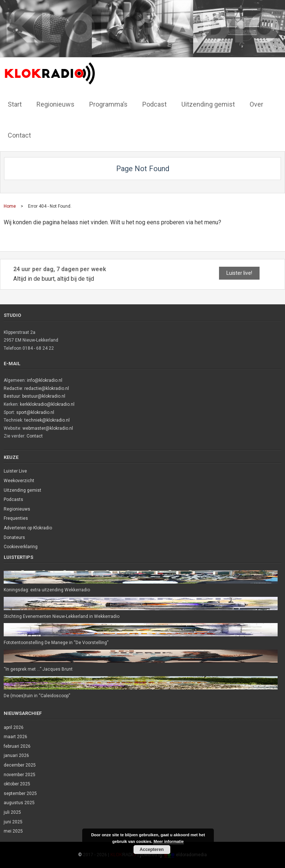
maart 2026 (15, 737)
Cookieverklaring (21, 547)
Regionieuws (17, 509)
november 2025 (20, 775)
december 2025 (20, 765)
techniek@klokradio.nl (47, 420)
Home (10, 206)
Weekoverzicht (19, 481)
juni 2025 (13, 822)
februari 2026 (17, 746)
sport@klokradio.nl (35, 412)
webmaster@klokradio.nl (48, 428)
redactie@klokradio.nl (47, 388)
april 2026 (14, 727)
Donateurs (14, 537)
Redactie (13, 388)
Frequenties (16, 518)
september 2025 (20, 793)
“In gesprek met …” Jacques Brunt (38, 669)
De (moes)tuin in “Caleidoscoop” (37, 696)
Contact (35, 436)
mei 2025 (13, 831)
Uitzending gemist (22, 490)
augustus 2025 (19, 803)
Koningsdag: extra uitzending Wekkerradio (47, 590)
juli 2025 (12, 812)
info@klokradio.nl (45, 380)
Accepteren (152, 850)
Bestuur (12, 396)
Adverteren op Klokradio (28, 528)
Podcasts (13, 499)
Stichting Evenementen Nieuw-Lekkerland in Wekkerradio (62, 616)
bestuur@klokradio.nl (44, 396)
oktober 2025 (17, 784)
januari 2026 (16, 755)
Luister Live (15, 471)
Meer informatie (168, 841)
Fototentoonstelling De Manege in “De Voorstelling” (56, 643)
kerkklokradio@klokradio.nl (47, 404)
